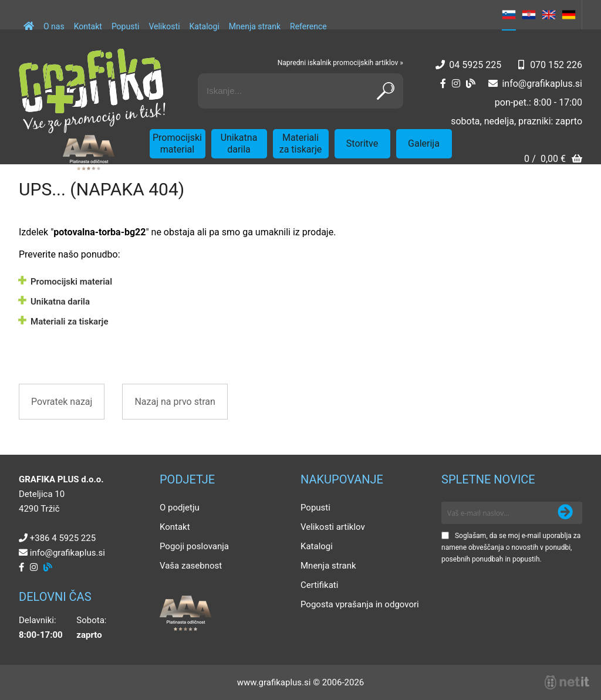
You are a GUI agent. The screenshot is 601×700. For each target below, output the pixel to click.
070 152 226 (556, 65)
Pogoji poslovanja (194, 546)
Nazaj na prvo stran (175, 402)
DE (569, 15)
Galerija (424, 143)
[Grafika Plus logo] (92, 91)
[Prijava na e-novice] (565, 513)
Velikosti (164, 26)
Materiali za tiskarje (301, 143)
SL (509, 15)
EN (549, 15)
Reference (308, 26)
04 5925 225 (475, 65)
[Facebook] (443, 84)
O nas (54, 26)
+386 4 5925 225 (63, 538)
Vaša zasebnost (191, 566)
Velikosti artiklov (333, 527)
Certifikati (319, 585)
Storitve (362, 143)
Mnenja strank (255, 26)
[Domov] (29, 21)
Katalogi (205, 26)
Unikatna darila (239, 143)
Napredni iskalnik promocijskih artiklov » (340, 63)
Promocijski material (177, 143)
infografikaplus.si (542, 84)
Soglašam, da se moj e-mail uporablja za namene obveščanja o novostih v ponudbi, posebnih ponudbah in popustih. (511, 547)
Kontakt (88, 26)
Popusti (126, 26)
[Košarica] (553, 160)
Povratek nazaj (62, 402)
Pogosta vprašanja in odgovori (360, 604)
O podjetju (180, 508)
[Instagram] (456, 84)
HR (529, 15)
